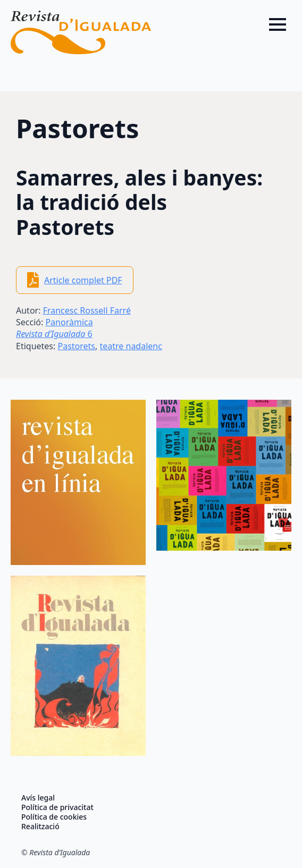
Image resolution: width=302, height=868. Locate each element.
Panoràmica (69, 322)
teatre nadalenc (131, 346)
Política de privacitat (57, 807)
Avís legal (38, 798)
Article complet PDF (83, 280)
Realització (40, 827)
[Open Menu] (278, 24)
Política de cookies (54, 817)
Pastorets (76, 346)
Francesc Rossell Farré (87, 310)
